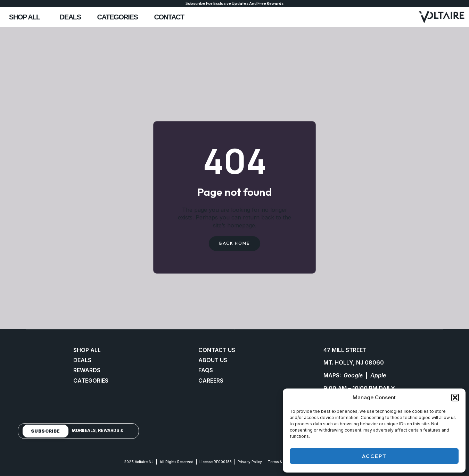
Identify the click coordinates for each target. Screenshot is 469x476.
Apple (378, 376)
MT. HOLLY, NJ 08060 (354, 363)
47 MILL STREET (345, 350)
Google (353, 376)
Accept (374, 456)
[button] (455, 398)
